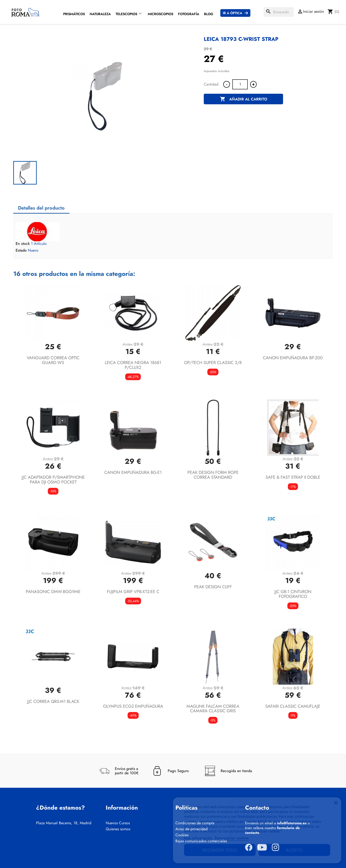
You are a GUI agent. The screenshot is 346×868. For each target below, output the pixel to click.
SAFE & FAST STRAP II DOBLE (293, 477)
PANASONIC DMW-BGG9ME (53, 592)
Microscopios (161, 14)
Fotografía (189, 14)
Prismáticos (74, 14)
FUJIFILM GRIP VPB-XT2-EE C (133, 592)
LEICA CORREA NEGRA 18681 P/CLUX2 (133, 365)
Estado (21, 250)
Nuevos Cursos (118, 823)
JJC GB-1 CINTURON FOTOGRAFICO (293, 594)
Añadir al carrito (244, 99)
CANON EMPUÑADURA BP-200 (293, 358)
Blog (209, 14)
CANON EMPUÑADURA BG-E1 (133, 472)
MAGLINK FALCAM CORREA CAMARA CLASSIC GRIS (213, 709)
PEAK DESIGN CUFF (213, 587)
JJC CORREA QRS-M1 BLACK (53, 701)
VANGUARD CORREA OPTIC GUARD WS (53, 360)
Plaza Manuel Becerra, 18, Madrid (64, 823)
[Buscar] (279, 12)
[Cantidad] (240, 84)
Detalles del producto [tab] (41, 208)
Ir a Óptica (232, 13)
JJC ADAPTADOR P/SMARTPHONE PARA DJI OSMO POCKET (53, 480)
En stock (23, 244)
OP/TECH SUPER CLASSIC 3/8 (213, 363)
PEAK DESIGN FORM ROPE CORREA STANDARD (213, 475)
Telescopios (126, 14)
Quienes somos (118, 829)
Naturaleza (100, 14)
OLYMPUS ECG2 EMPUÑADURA (133, 706)
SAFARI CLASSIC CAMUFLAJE (293, 706)
